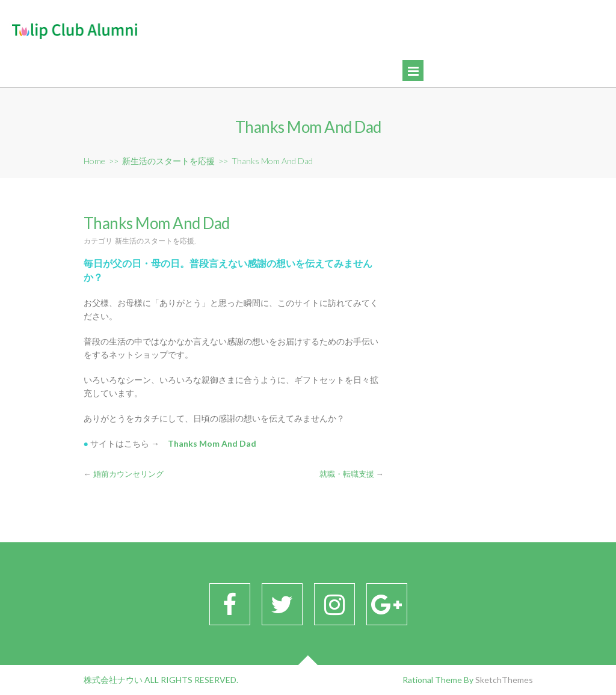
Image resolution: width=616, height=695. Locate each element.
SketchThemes (504, 680)
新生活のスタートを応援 (168, 161)
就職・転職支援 (347, 474)
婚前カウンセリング (128, 474)
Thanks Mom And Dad (212, 443)
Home (94, 161)
